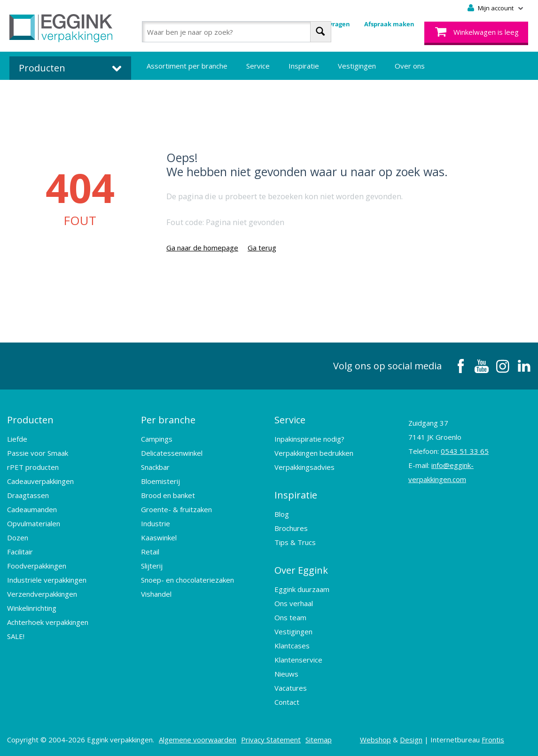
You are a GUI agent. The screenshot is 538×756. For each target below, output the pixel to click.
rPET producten (33, 467)
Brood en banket (168, 495)
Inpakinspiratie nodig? (309, 439)
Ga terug (262, 248)
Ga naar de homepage (202, 248)
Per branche (168, 420)
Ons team (290, 617)
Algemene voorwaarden (198, 740)
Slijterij (152, 566)
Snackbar (155, 467)
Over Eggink (301, 570)
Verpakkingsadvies (304, 467)
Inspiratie (304, 66)
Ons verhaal (294, 603)
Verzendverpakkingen (42, 594)
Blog (282, 514)
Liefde (17, 439)
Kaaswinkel (159, 538)
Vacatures (291, 688)
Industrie (156, 523)
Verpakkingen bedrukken (314, 453)
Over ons (410, 66)
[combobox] (237, 32)
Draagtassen (28, 495)
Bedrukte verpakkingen (184, 94)
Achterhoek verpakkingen (48, 622)
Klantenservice (298, 660)
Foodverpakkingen (37, 566)
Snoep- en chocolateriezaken (187, 580)
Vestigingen (357, 66)
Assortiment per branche (187, 66)
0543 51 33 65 (465, 451)
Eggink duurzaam (302, 589)
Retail (150, 552)
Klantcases (292, 646)
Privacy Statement (271, 740)
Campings (157, 439)
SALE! (16, 636)
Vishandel (156, 594)
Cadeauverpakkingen (40, 481)
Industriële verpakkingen (47, 580)
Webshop (375, 740)
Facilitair (20, 552)
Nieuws (286, 674)
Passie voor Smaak (38, 453)
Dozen (18, 538)
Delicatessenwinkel (172, 453)
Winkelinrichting (32, 608)
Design (411, 740)
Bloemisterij (160, 481)
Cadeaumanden (32, 509)
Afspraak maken (389, 24)
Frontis (493, 740)
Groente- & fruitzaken (176, 509)
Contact (287, 702)
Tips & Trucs (295, 542)
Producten (30, 420)
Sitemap (319, 740)
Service (258, 66)
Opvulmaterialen (34, 523)
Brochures (291, 528)
